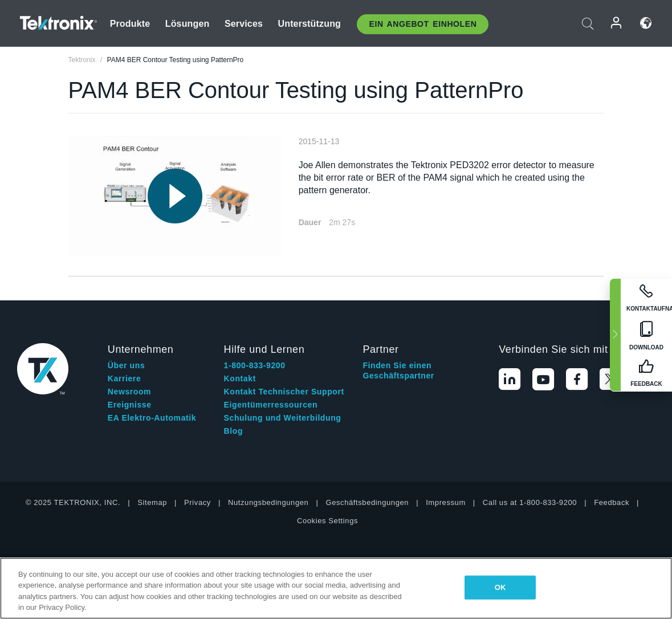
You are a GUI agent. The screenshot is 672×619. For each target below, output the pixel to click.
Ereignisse (130, 405)
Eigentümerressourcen (271, 405)
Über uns (126, 365)
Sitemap (152, 502)
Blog (234, 431)
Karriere (125, 378)
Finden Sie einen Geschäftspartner (398, 370)
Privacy (197, 502)
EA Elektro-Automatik (152, 418)
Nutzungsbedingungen (268, 502)
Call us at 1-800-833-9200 (530, 502)
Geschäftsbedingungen (367, 502)
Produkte (130, 24)
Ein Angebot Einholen (423, 24)
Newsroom (129, 392)
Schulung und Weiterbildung (283, 418)
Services (244, 24)
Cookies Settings (327, 521)
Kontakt (240, 378)
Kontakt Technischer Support (284, 392)
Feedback (612, 502)
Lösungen (188, 24)
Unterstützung (309, 24)
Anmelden (617, 23)
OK (500, 587)
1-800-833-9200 (255, 365)
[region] (336, 588)
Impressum (446, 502)
